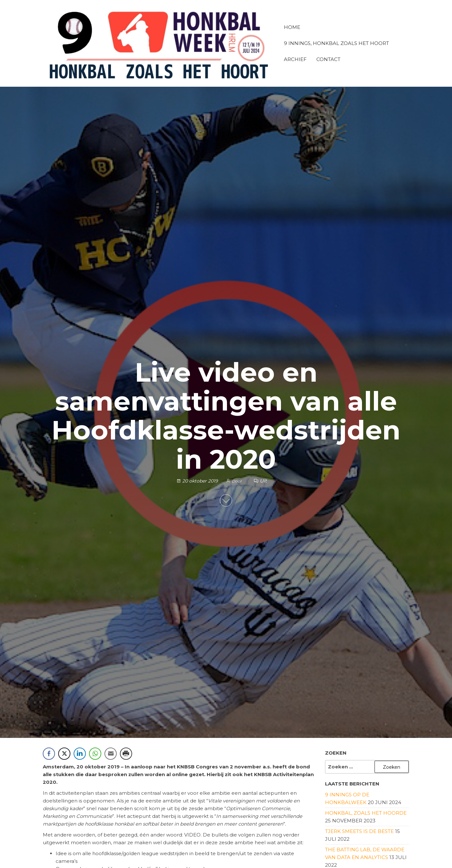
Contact (328, 59)
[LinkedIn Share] (80, 754)
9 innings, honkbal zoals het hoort (336, 43)
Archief (295, 59)
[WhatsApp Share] (95, 754)
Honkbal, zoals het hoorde (366, 813)
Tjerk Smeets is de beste (359, 831)
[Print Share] (126, 754)
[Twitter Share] (64, 754)
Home (292, 27)
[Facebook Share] (49, 754)
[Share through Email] (111, 754)
